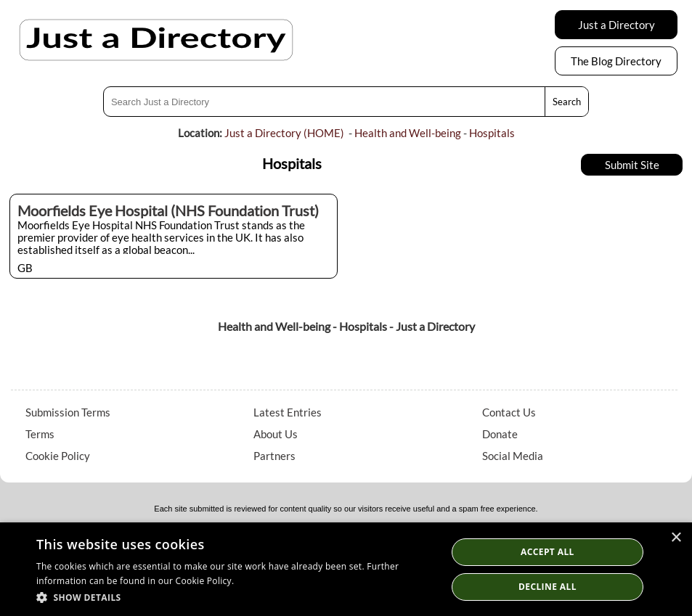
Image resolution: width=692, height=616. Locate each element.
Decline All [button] (548, 587)
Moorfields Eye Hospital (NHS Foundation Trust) (168, 210)
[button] (235, 597)
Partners (274, 456)
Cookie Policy (58, 456)
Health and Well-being (408, 133)
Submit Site (632, 165)
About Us (276, 434)
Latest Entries (288, 412)
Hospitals (492, 133)
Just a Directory (616, 25)
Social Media (513, 456)
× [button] (676, 538)
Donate (500, 434)
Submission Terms (68, 412)
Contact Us (509, 412)
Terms (40, 434)
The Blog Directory (616, 61)
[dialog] (346, 569)
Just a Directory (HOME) (284, 133)
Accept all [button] (548, 552)
